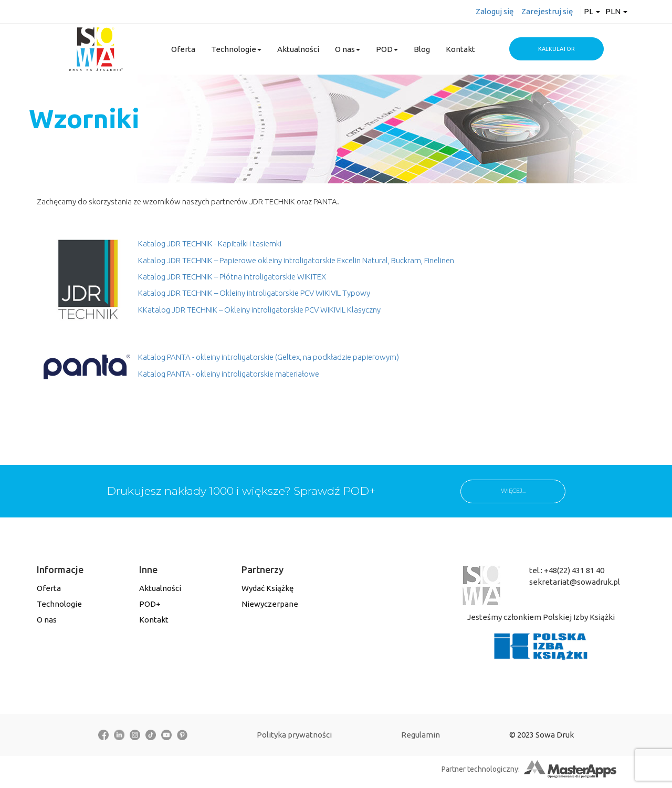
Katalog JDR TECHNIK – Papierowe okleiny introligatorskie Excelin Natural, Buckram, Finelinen (296, 260)
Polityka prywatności (294, 735)
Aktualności (298, 49)
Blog (422, 49)
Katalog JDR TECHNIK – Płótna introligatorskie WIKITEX (232, 277)
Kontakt (460, 49)
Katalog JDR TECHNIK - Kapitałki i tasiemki (210, 243)
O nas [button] (348, 49)
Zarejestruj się (547, 11)
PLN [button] (616, 11)
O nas (47, 620)
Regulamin (421, 735)
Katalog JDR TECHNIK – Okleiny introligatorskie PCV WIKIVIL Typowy (254, 293)
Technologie (59, 604)
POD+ (150, 604)
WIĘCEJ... (513, 491)
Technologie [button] (236, 49)
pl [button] (592, 11)
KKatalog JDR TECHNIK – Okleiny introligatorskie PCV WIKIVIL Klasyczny (259, 310)
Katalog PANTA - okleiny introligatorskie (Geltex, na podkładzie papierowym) (269, 357)
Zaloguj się (495, 11)
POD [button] (387, 49)
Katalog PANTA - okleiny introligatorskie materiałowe (229, 374)
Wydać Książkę (267, 588)
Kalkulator (556, 49)
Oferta (183, 49)
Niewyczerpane (270, 604)
